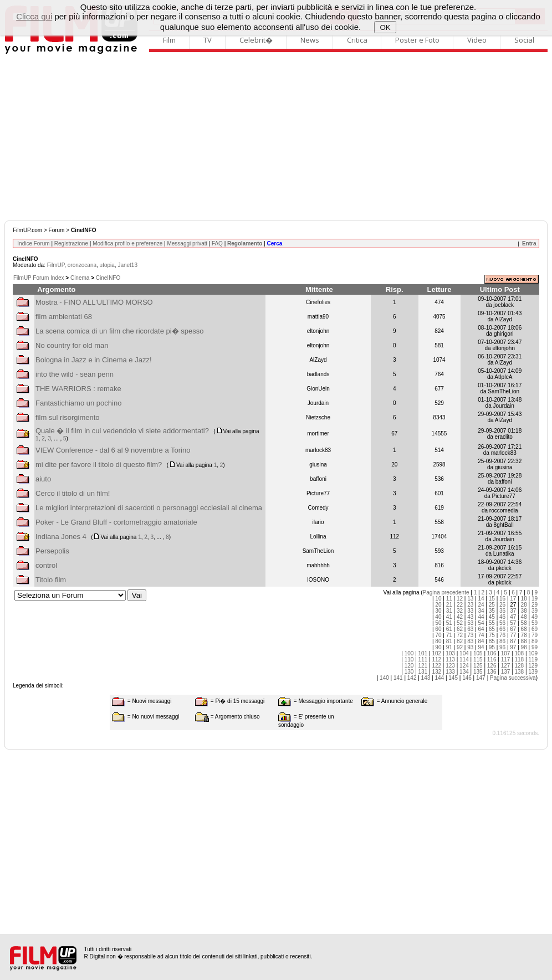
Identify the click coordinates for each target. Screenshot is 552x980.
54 (481, 623)
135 (478, 672)
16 (502, 599)
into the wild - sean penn (75, 374)
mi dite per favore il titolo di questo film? (99, 465)
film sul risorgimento (68, 417)
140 (384, 678)
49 (535, 617)
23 (470, 605)
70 (438, 635)
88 (524, 641)
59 (535, 623)
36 (502, 611)
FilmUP (56, 265)
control (46, 565)
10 (438, 599)
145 (453, 678)
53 (470, 623)
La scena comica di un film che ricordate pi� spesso (119, 331)
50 (438, 623)
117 (506, 660)
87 (513, 641)
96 (502, 647)
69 (535, 629)
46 (502, 617)
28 (524, 605)
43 (470, 617)
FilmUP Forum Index (39, 278)
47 (513, 617)
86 (502, 641)
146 (467, 678)
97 (513, 647)
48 (524, 617)
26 (502, 605)
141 (398, 678)
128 (519, 666)
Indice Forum (33, 243)
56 (502, 623)
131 (423, 672)
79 (535, 635)
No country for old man (72, 345)
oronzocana (82, 265)
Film (169, 40)
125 (478, 666)
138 (519, 672)
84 (481, 641)
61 (449, 629)
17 (513, 599)
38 (524, 611)
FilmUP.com (27, 230)
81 (449, 641)
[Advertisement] (276, 137)
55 (492, 623)
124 (464, 666)
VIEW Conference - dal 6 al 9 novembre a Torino (113, 450)
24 (481, 605)
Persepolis (52, 551)
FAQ (217, 243)
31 (449, 611)
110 (409, 660)
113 (450, 660)
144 (439, 678)
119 (533, 660)
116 (492, 660)
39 (535, 611)
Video (477, 40)
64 (481, 629)
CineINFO (108, 278)
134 (464, 672)
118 (519, 660)
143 (426, 678)
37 (513, 611)
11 (449, 599)
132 (436, 672)
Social (524, 40)
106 (492, 653)
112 (436, 660)
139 (533, 672)
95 (492, 647)
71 (449, 635)
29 (535, 605)
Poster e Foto (417, 40)
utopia (107, 265)
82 (460, 641)
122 (436, 666)
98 (524, 647)
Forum (57, 230)
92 (460, 647)
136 (492, 672)
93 (470, 647)
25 (492, 605)
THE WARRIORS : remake (78, 389)
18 (524, 599)
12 (460, 599)
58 (524, 623)
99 (535, 647)
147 (481, 678)
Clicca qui (34, 16)
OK (385, 27)
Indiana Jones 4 (61, 537)
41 (449, 617)
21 (449, 605)
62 (460, 629)
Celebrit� (256, 40)
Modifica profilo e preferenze (127, 243)
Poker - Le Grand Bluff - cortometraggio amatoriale (116, 522)
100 (409, 653)
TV (208, 40)
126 (492, 666)
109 (533, 653)
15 (492, 599)
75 (492, 635)
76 (502, 635)
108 (519, 653)
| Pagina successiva (511, 678)
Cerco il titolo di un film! (73, 493)
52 (460, 623)
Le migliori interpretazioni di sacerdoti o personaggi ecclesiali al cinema (149, 508)
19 (535, 599)
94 (481, 647)
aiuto (43, 479)
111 (423, 660)
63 (470, 629)
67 (513, 629)
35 (492, 611)
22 (460, 605)
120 (409, 666)
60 (438, 629)
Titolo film (51, 580)
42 (460, 617)
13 (470, 599)
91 (449, 647)
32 (460, 611)
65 (492, 629)
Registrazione (71, 243)
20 (438, 605)
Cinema (80, 278)
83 (470, 641)
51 (449, 623)
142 (412, 678)
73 (470, 635)
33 (470, 611)
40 (438, 617)
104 (464, 653)
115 (478, 660)
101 (423, 653)
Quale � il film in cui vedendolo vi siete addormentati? (122, 431)
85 (492, 641)
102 (436, 653)
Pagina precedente (446, 592)
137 (506, 672)
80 (438, 641)
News (310, 40)
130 (409, 672)
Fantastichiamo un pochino (78, 403)
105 (478, 653)
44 (481, 617)
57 (513, 623)
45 (492, 617)
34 (481, 611)
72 (460, 635)
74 (481, 635)
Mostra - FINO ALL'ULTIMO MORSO (94, 302)
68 (524, 629)
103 (450, 653)
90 (438, 647)
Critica (357, 40)
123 (450, 666)
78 (524, 635)
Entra (529, 243)
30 (438, 611)
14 (481, 599)
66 (502, 629)
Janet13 (127, 265)
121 (423, 666)
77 (513, 635)
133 (450, 672)
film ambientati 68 (64, 317)
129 (533, 666)
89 (535, 641)
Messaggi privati (187, 243)
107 (506, 653)
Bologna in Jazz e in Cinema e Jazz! (94, 360)
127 (506, 666)
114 (464, 660)
